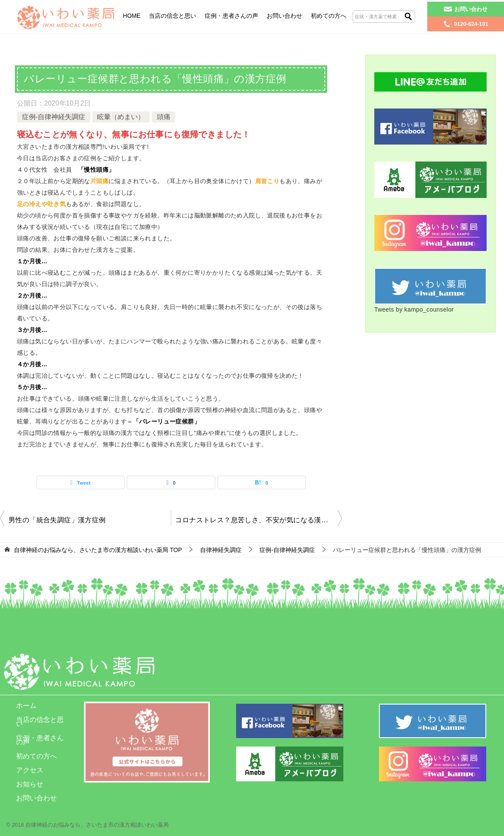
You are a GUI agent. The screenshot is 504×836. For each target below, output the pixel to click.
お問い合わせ (284, 16)
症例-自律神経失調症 (54, 117)
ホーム (26, 706)
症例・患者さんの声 (231, 16)
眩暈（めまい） (121, 117)
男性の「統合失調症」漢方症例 (60, 520)
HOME (132, 16)
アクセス (30, 770)
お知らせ (30, 784)
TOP (98, 550)
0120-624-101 (471, 24)
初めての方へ (329, 16)
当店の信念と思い (173, 16)
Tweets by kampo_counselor (414, 309)
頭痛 (164, 117)
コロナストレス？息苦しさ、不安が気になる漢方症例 (258, 520)
